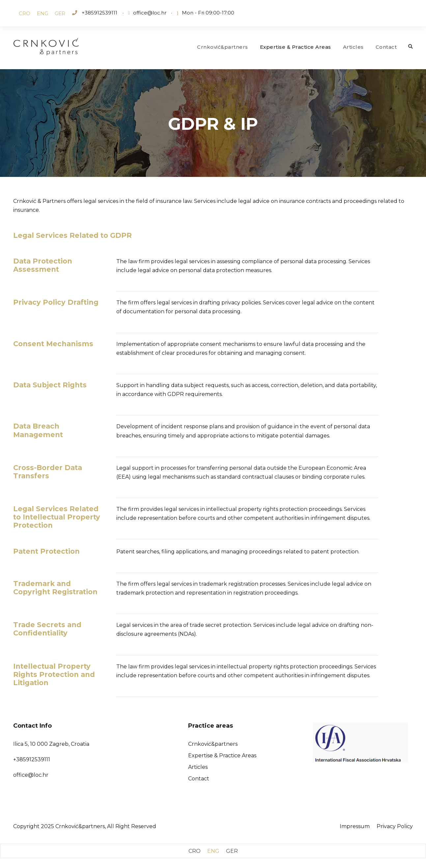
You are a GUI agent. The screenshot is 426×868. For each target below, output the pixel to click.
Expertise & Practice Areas (296, 47)
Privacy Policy (395, 826)
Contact (386, 47)
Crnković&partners (223, 47)
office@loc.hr (150, 13)
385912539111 (33, 759)
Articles (353, 47)
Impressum (355, 826)
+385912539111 (99, 13)
